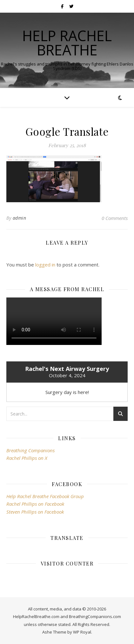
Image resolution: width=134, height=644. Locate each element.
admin (20, 218)
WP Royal (82, 632)
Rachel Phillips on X (27, 458)
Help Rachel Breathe (67, 43)
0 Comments (115, 218)
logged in (45, 265)
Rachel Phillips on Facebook (35, 504)
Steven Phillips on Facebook (35, 512)
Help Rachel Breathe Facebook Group (45, 496)
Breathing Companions (30, 450)
